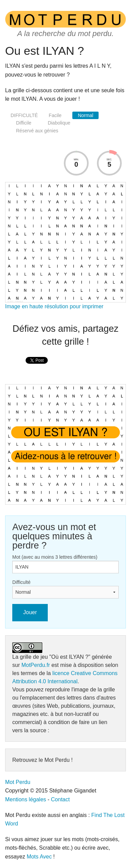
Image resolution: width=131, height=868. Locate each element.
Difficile (24, 123)
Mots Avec (39, 857)
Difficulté (21, 582)
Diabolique (59, 123)
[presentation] (37, 368)
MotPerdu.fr (36, 665)
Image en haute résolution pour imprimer (54, 306)
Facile (55, 115)
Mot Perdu (18, 782)
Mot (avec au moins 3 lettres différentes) (55, 557)
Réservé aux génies (37, 131)
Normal (85, 115)
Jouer (30, 612)
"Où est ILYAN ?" (70, 657)
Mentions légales (26, 799)
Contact (60, 799)
